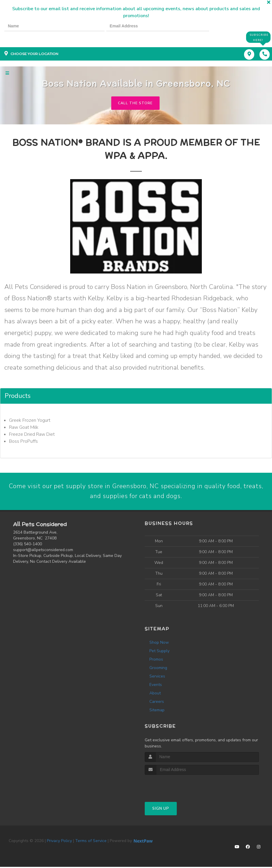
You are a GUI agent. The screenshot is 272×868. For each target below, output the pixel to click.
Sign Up (161, 810)
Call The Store (135, 103)
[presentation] (24, 37)
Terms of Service (91, 842)
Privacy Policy (59, 842)
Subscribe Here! (259, 37)
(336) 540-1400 (28, 545)
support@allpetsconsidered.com (43, 551)
